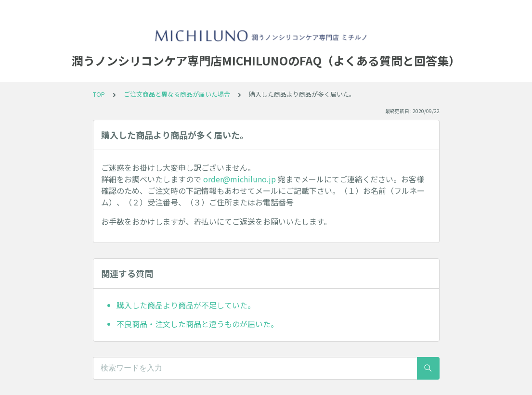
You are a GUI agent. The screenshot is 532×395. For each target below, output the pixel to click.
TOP (99, 94)
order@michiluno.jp (240, 179)
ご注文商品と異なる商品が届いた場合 (177, 94)
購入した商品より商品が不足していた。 (186, 305)
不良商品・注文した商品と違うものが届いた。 (197, 324)
